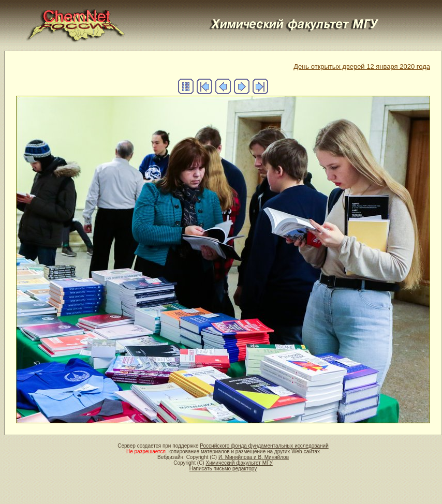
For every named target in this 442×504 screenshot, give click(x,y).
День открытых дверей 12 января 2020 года (362, 66)
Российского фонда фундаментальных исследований (264, 446)
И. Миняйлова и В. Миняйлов (254, 457)
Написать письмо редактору (223, 469)
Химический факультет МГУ (239, 463)
